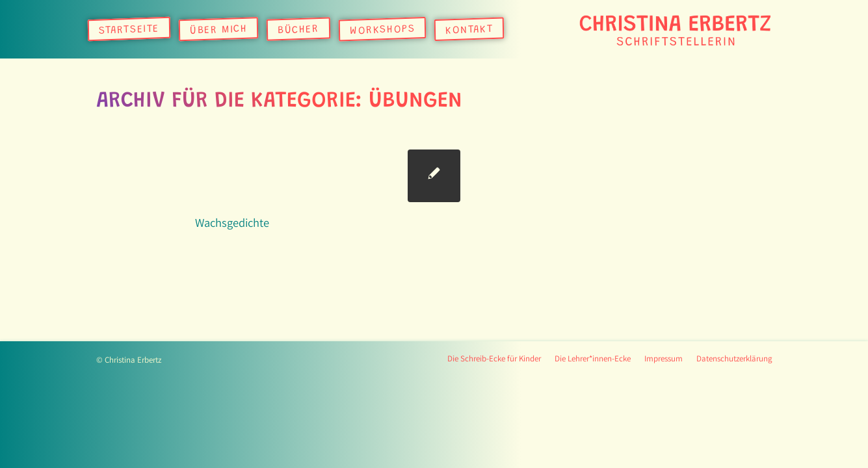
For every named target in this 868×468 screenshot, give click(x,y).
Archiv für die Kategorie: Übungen (279, 101)
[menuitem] (129, 29)
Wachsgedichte (232, 222)
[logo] (675, 29)
